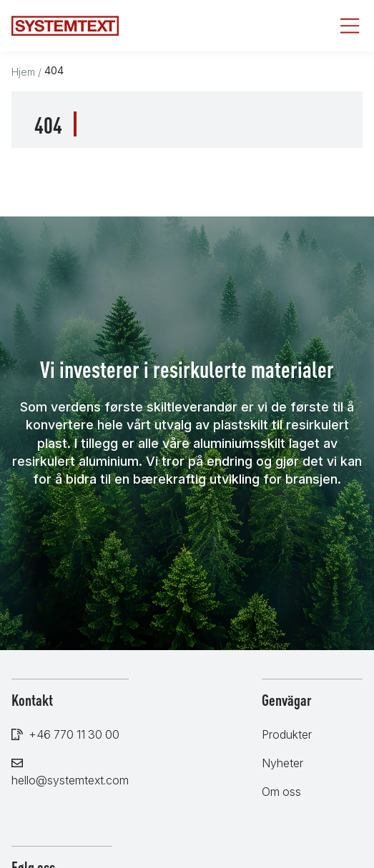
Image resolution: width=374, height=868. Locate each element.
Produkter (287, 734)
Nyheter (282, 763)
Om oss (281, 792)
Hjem (23, 72)
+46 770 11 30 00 (74, 734)
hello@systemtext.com (70, 780)
